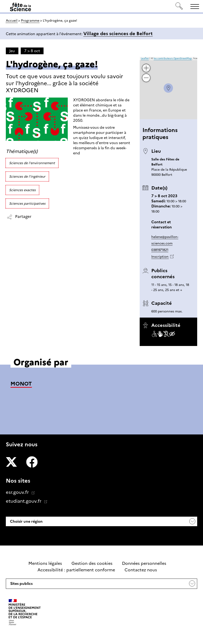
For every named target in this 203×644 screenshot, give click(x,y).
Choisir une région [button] (26, 521)
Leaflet (145, 58)
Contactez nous (141, 570)
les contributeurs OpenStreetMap (173, 58)
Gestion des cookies (92, 563)
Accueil (12, 20)
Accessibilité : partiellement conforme (76, 570)
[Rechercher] (179, 6)
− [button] (146, 74)
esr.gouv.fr (18, 492)
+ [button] (146, 65)
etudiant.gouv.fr (24, 501)
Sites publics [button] (21, 585)
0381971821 (160, 250)
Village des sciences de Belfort (118, 34)
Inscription (160, 257)
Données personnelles (144, 563)
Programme (30, 20)
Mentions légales (45, 563)
